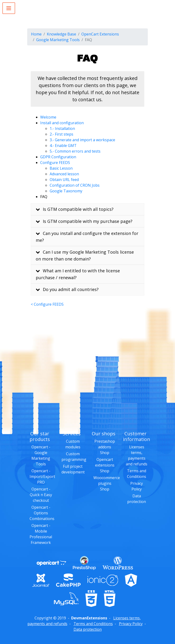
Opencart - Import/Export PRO (42, 476)
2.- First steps (61, 134)
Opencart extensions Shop (105, 465)
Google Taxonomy (66, 191)
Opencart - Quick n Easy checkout (41, 495)
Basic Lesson (61, 168)
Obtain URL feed (64, 180)
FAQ (44, 197)
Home (36, 34)
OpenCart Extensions (100, 34)
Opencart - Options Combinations (42, 513)
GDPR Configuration (58, 157)
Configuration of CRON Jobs (75, 185)
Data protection (88, 629)
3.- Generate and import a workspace (82, 140)
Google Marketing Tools (58, 40)
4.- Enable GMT (63, 146)
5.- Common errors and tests (75, 151)
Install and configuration (62, 123)
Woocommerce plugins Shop (107, 483)
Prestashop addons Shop (105, 447)
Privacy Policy (131, 624)
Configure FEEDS (55, 163)
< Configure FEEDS (47, 304)
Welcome (48, 117)
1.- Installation (62, 128)
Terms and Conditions (93, 624)
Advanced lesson (64, 174)
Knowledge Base (61, 34)
